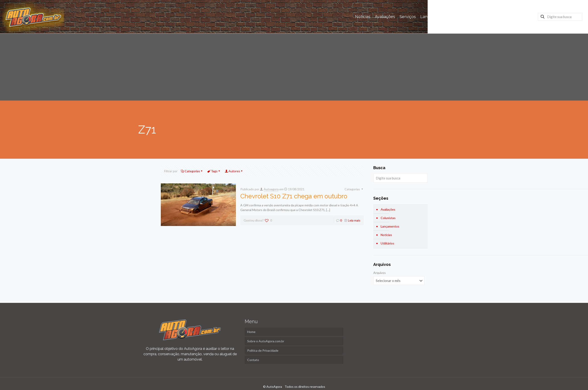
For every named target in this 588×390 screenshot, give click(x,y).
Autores (234, 171)
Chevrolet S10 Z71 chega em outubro (294, 196)
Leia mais (354, 220)
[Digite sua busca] (560, 17)
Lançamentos (390, 226)
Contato (253, 360)
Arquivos (380, 273)
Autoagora (271, 189)
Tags (214, 171)
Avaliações (388, 209)
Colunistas (388, 218)
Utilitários (387, 243)
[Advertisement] (294, 67)
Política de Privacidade (263, 350)
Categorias (192, 171)
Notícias (386, 235)
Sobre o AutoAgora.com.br (266, 341)
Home (251, 332)
